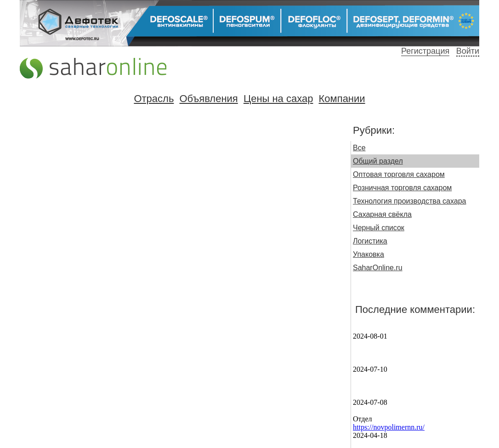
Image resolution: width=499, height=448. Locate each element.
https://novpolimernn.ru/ (389, 427)
